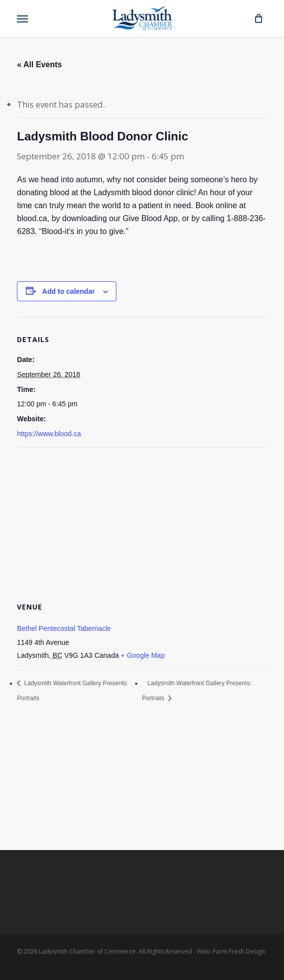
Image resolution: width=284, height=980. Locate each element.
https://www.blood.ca (49, 434)
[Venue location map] (142, 520)
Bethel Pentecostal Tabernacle (64, 628)
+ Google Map (143, 655)
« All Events (39, 64)
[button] (22, 18)
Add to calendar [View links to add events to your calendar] (69, 291)
